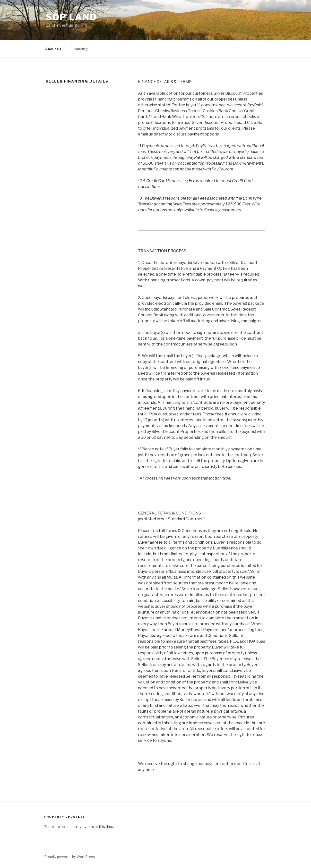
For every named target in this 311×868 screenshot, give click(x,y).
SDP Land (71, 17)
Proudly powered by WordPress (70, 857)
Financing (79, 49)
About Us (53, 49)
